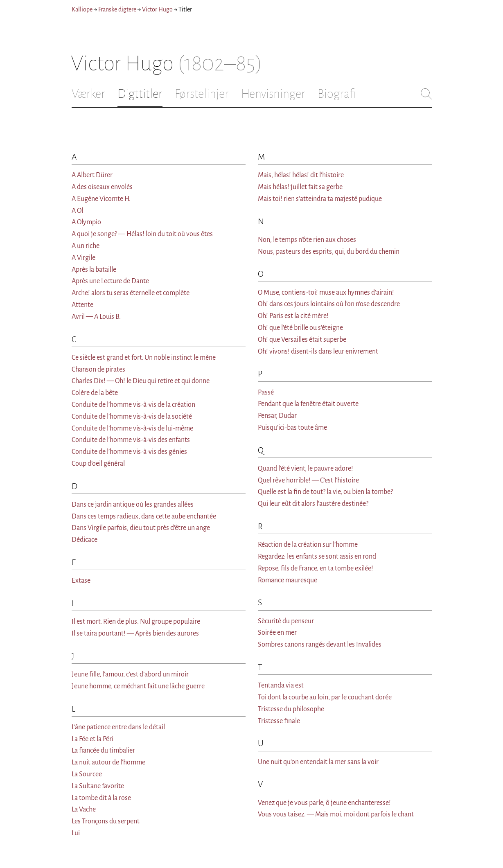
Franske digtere (117, 9)
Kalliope (82, 9)
